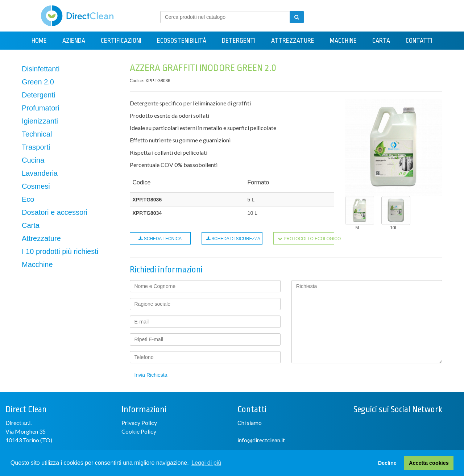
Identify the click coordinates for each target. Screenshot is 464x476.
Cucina (33, 160)
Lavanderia (40, 173)
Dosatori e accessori (55, 212)
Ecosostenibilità (182, 41)
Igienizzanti (40, 121)
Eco (28, 199)
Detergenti (239, 41)
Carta (381, 41)
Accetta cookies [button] (429, 463)
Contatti (419, 41)
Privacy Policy (139, 423)
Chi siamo (250, 423)
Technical (37, 134)
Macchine (343, 41)
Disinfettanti (41, 69)
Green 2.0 (38, 82)
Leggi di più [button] (206, 463)
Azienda (74, 41)
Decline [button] (387, 463)
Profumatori (40, 108)
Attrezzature (293, 41)
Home (39, 41)
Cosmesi (36, 186)
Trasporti (36, 147)
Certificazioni (121, 41)
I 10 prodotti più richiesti (60, 251)
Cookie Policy (139, 431)
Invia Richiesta (151, 375)
